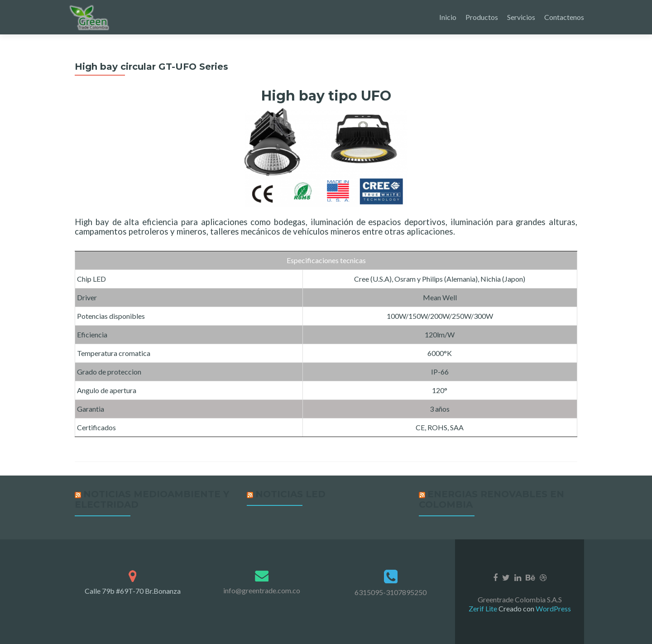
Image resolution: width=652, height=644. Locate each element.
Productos (482, 17)
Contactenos (564, 17)
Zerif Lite (484, 608)
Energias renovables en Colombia (491, 499)
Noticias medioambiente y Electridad (152, 499)
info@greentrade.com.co (262, 590)
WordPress (553, 608)
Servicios (521, 17)
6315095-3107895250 (391, 592)
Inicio (448, 17)
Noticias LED (290, 494)
